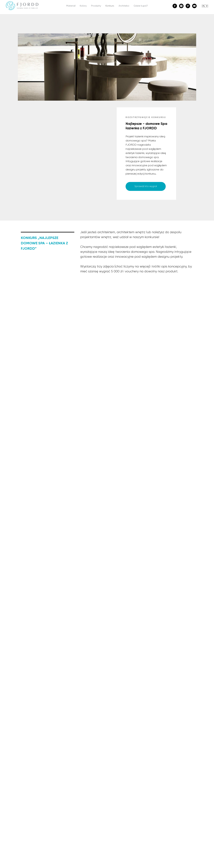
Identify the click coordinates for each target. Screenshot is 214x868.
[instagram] (181, 6)
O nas (24, 801)
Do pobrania (72, 816)
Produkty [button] (96, 6)
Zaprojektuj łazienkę (76, 811)
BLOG (24, 811)
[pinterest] (188, 6)
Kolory (83, 6)
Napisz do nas (118, 801)
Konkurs (110, 6)
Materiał (71, 6)
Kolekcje (70, 801)
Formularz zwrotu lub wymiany (171, 806)
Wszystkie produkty (76, 806)
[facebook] (175, 6)
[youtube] (194, 6)
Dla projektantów (119, 806)
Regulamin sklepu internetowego (172, 801)
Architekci (124, 6)
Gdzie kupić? (141, 6)
